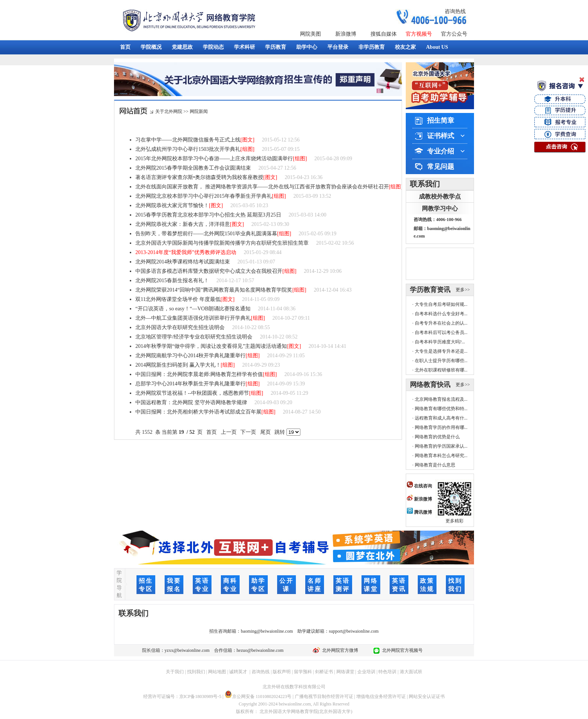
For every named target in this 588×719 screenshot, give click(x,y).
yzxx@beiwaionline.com (187, 650)
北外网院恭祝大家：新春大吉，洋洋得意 (183, 224)
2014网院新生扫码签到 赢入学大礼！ (178, 365)
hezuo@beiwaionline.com (260, 650)
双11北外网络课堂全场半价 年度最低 (178, 299)
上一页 (229, 432)
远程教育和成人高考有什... (441, 418)
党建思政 (182, 47)
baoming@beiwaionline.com (267, 631)
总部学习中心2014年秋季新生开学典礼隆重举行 (190, 384)
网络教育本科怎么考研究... (441, 456)
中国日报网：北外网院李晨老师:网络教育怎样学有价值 (199, 374)
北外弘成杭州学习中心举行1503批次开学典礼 (188, 149)
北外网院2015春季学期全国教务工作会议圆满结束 (193, 168)
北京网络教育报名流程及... (441, 399)
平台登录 (338, 47)
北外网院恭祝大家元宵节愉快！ (172, 205)
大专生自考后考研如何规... (441, 304)
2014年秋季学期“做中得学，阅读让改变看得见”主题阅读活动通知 (211, 346)
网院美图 (310, 34)
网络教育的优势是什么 (437, 437)
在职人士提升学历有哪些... (441, 361)
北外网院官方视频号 (401, 650)
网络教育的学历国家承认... (441, 446)
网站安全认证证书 (427, 696)
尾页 (265, 432)
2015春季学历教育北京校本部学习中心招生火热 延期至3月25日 (208, 215)
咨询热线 (455, 11)
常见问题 (441, 167)
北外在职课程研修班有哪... (441, 370)
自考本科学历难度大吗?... (440, 342)
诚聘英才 (238, 672)
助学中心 (307, 47)
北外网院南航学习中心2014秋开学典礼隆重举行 (190, 356)
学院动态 (213, 47)
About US (437, 47)
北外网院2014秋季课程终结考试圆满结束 (183, 262)
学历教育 (276, 47)
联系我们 (425, 184)
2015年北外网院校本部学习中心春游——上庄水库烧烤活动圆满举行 (214, 159)
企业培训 (366, 672)
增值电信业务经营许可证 (381, 696)
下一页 (248, 432)
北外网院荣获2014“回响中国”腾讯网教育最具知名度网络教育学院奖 (214, 290)
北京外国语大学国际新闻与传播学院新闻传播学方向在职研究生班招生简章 (222, 243)
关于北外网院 (169, 111)
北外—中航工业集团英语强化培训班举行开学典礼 (193, 318)
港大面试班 (411, 672)
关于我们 (175, 672)
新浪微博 (346, 34)
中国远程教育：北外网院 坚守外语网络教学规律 (191, 402)
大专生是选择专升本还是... (441, 351)
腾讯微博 (419, 512)
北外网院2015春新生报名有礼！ (172, 281)
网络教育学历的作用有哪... (441, 427)
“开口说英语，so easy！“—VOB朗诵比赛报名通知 (193, 309)
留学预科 (303, 672)
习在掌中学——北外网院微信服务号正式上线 (188, 140)
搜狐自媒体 (384, 34)
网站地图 (217, 672)
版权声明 (282, 672)
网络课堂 (345, 672)
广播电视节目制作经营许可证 (324, 696)
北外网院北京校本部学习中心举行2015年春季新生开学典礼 (204, 196)
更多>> (463, 290)
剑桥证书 (324, 672)
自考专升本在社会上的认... (441, 323)
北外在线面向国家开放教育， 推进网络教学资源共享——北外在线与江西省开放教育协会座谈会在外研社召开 (262, 187)
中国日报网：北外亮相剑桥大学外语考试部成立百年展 (198, 412)
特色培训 (387, 672)
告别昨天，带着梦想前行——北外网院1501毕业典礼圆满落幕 (206, 234)
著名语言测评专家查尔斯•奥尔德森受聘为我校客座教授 (199, 177)
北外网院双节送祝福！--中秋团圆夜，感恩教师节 (192, 393)
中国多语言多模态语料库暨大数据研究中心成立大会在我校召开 (209, 271)
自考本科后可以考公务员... (441, 332)
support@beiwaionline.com (354, 631)
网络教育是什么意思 (435, 465)
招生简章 (441, 120)
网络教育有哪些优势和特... (441, 409)
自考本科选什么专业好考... (441, 314)
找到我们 (196, 672)
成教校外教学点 (440, 196)
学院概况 (151, 47)
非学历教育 (372, 47)
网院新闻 (199, 111)
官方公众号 (454, 34)
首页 (125, 47)
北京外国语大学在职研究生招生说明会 (180, 327)
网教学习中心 (440, 208)
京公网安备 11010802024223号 (258, 696)
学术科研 (244, 47)
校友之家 (405, 47)
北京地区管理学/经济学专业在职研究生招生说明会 (194, 337)
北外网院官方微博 (339, 650)
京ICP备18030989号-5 (200, 696)
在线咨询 (419, 486)
